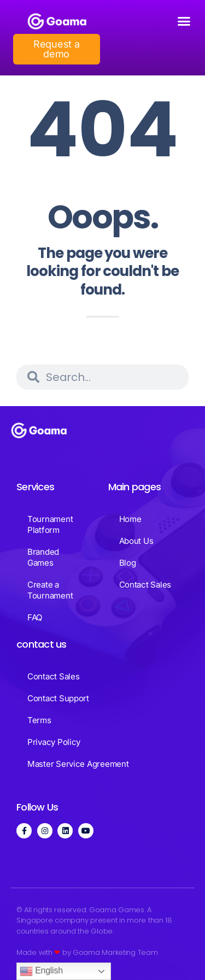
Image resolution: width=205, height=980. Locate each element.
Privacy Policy (54, 742)
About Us (136, 541)
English (41, 971)
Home (130, 519)
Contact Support (58, 698)
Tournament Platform (50, 524)
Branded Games (43, 557)
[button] (184, 21)
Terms (39, 720)
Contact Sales (145, 585)
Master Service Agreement (78, 764)
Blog (128, 563)
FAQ (35, 617)
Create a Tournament (50, 590)
